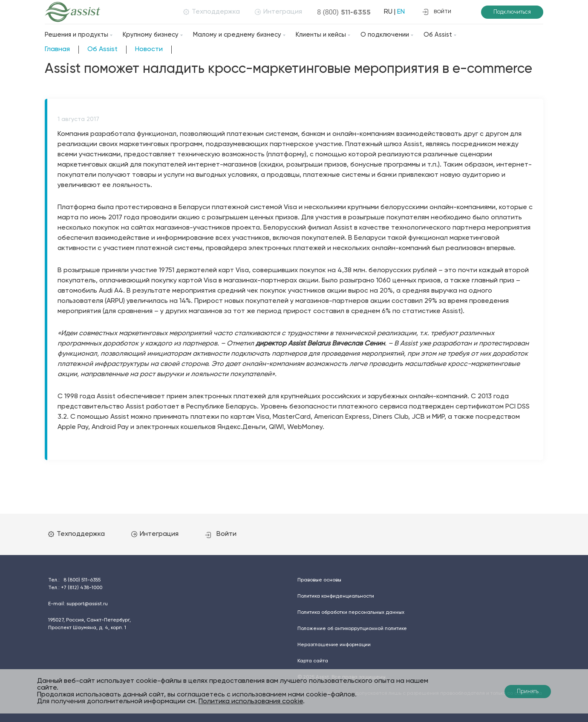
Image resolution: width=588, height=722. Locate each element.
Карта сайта (313, 661)
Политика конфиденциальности (336, 596)
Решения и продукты (76, 35)
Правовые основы (319, 580)
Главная (57, 49)
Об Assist (438, 35)
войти (437, 12)
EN (401, 12)
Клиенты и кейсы (321, 35)
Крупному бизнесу (151, 35)
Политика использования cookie (251, 702)
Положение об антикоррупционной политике (352, 629)
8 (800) (344, 12)
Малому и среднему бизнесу (237, 35)
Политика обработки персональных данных (351, 613)
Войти (221, 534)
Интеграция (278, 12)
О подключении (385, 35)
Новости (149, 49)
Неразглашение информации (334, 645)
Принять (528, 692)
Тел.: (74, 580)
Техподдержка (212, 12)
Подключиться (512, 12)
